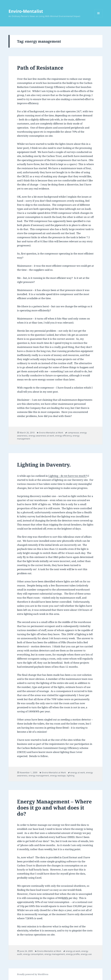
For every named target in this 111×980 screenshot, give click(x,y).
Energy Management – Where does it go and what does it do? (54, 808)
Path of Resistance (40, 68)
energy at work (78, 772)
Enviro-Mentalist (26, 11)
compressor (73, 433)
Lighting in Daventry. (44, 465)
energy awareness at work (41, 436)
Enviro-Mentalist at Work (51, 433)
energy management (39, 776)
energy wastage (58, 776)
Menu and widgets (98, 17)
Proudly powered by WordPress (33, 974)
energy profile (73, 954)
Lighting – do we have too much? (68, 476)
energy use (86, 954)
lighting (71, 776)
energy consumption (33, 954)
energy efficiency (63, 436)
